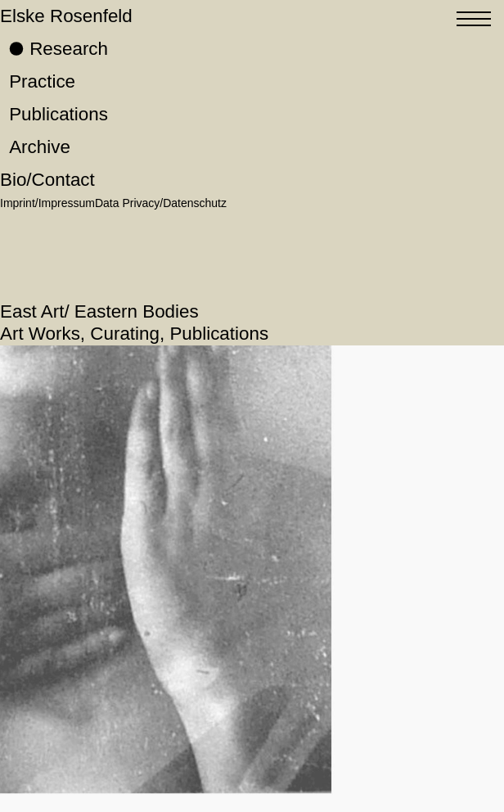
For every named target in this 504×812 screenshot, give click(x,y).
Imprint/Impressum (47, 203)
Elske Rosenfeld (66, 16)
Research (69, 49)
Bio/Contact (47, 180)
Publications (59, 114)
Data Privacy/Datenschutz (161, 203)
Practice (42, 81)
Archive (40, 147)
